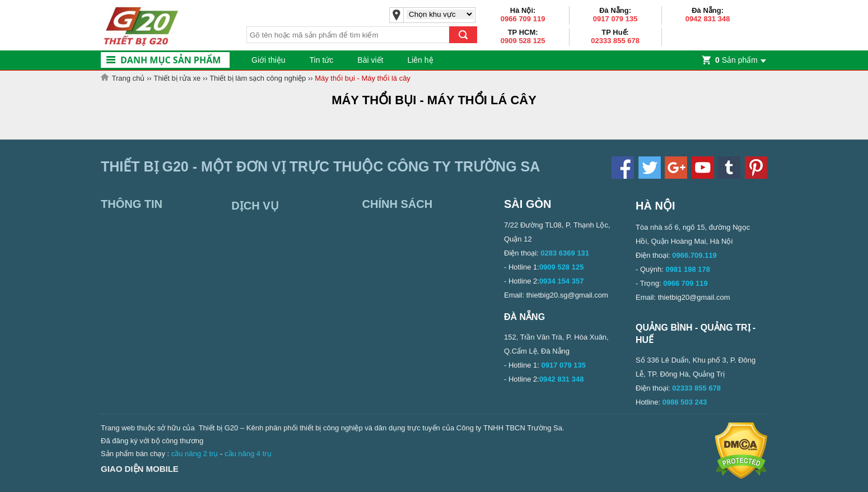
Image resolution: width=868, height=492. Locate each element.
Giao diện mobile (140, 469)
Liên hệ (420, 60)
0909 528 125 (523, 41)
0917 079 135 (615, 19)
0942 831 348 (708, 19)
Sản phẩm (736, 60)
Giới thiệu (269, 60)
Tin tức (322, 60)
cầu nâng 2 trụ (195, 454)
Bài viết (370, 60)
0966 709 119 (523, 19)
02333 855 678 (615, 41)
